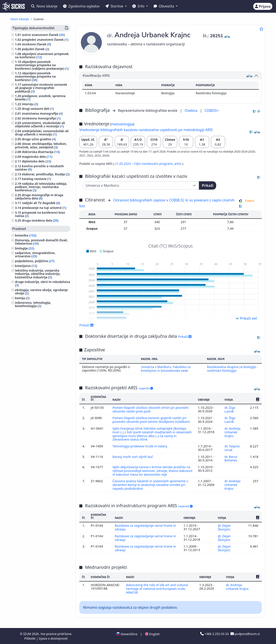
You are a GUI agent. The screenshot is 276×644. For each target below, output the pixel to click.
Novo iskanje (44, 6)
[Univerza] (141, 185)
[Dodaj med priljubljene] (261, 29)
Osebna (191, 110)
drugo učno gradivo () (39, 139)
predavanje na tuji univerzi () (44, 208)
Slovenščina (127, 634)
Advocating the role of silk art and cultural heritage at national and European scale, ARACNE (157, 589)
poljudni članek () (36, 49)
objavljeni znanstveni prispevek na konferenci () (42, 55)
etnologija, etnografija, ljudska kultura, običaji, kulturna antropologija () (38, 334)
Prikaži (207, 185)
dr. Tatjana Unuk (232, 450)
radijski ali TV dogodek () (41, 203)
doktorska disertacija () (41, 152)
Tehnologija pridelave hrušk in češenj (141, 448)
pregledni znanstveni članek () (45, 40)
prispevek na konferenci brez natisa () (40, 214)
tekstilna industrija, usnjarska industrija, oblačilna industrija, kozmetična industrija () (38, 274)
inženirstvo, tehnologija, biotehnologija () (33, 304)
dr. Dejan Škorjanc (224, 528)
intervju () (30, 104)
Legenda (146, 388)
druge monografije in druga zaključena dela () (39, 197)
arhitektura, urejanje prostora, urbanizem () (38, 361)
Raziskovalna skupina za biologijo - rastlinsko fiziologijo (233, 368)
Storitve (115, 6)
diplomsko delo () (36, 161)
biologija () (25, 248)
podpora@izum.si (245, 634)
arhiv (178, 164)
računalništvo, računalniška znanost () (42, 353)
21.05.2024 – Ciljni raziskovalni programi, (145, 164)
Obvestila (164, 6)
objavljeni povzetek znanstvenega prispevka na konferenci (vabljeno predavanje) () (42, 65)
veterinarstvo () (27, 342)
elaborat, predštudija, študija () (46, 174)
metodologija (122, 124)
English (152, 634)
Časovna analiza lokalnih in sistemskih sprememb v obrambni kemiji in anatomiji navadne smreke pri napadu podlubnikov (151, 486)
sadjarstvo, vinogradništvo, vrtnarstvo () (35, 254)
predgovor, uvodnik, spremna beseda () (40, 98)
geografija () (25, 383)
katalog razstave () (36, 179)
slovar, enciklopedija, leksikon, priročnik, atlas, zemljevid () (41, 145)
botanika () (26, 235)
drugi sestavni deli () (38, 109)
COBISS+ (212, 110)
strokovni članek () (36, 44)
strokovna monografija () (41, 118)
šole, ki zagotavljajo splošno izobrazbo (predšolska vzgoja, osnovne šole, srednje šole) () (37, 322)
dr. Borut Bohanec (231, 460)
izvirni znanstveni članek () (43, 35)
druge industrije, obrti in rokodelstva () (42, 283)
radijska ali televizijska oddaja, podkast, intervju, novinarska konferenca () (41, 187)
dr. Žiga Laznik (230, 409)
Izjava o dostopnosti (53, 638)
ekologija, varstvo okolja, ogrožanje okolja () (41, 292)
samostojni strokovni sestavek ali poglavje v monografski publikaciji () (41, 88)
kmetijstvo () (26, 266)
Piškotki (30, 638)
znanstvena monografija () (42, 113)
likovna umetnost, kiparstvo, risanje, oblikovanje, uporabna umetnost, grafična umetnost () (42, 370)
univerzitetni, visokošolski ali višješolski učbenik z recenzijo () (40, 125)
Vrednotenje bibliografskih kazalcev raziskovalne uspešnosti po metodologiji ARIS (146, 130)
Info (139, 6)
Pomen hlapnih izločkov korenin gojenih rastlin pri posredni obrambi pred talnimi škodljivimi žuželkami (152, 419)
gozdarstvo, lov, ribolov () (34, 346)
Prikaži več (246, 318)
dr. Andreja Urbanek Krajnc (233, 435)
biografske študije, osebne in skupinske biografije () (36, 312)
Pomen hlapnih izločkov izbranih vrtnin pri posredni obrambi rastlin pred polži (151, 409)
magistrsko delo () (37, 157)
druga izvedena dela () (40, 220)
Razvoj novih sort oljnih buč (134, 459)
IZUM (27, 634)
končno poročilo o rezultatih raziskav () (39, 168)
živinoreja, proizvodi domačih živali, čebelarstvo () (41, 242)
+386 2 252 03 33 (215, 634)
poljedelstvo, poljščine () (35, 261)
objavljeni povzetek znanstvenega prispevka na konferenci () (35, 76)
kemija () (22, 298)
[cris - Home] (14, 6)
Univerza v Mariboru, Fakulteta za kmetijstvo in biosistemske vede (165, 368)
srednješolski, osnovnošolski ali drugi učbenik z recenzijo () (42, 133)
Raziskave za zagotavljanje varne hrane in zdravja (146, 528)
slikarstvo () (24, 378)
